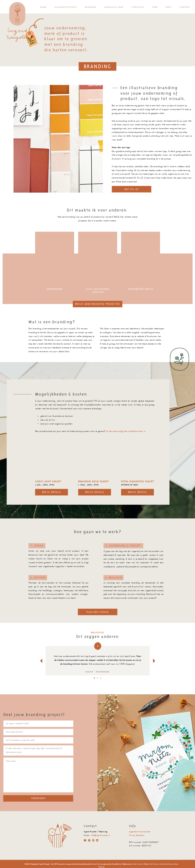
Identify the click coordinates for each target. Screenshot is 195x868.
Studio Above (137, 864)
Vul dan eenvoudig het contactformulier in (126, 431)
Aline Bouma (154, 864)
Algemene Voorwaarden (140, 831)
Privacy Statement (137, 835)
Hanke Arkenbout (166, 864)
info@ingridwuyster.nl (100, 835)
